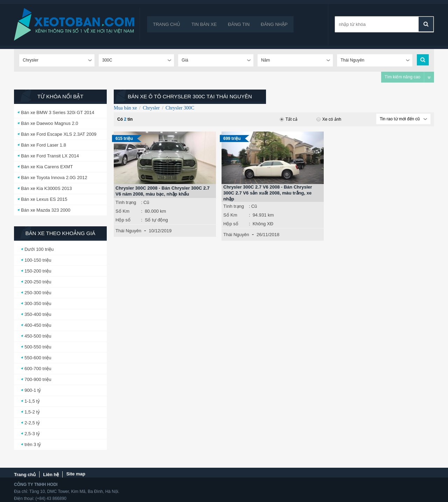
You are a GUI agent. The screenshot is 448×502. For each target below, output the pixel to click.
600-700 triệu (38, 369)
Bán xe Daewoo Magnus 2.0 (50, 123)
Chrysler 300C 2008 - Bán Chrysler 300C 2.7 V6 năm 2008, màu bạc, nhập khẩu (163, 191)
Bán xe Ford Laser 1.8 (44, 145)
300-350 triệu (38, 303)
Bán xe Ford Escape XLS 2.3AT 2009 (59, 134)
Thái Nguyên (128, 231)
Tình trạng (126, 202)
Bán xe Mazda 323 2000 (46, 210)
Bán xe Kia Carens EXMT (47, 167)
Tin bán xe (204, 24)
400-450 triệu (38, 325)
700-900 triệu (38, 379)
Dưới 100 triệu (39, 249)
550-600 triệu (38, 358)
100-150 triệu (38, 260)
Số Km (122, 211)
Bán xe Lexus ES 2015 (44, 199)
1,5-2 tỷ (32, 412)
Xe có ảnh (329, 119)
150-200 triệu (38, 271)
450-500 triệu (38, 336)
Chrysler (151, 108)
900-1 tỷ (33, 390)
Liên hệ (51, 475)
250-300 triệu (38, 293)
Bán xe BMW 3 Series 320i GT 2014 (58, 112)
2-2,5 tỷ (32, 423)
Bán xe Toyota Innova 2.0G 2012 (54, 178)
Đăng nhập (274, 24)
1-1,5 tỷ (32, 401)
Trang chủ (167, 24)
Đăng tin (239, 24)
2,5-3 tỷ (32, 434)
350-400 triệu (38, 314)
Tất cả (289, 119)
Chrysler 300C (180, 108)
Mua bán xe (125, 108)
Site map (76, 474)
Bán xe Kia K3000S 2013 (46, 188)
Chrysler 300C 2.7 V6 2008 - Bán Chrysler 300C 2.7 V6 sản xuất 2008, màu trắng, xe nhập (268, 193)
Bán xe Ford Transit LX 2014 (50, 156)
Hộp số (123, 220)
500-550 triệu (38, 347)
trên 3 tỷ (33, 444)
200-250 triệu (38, 282)
